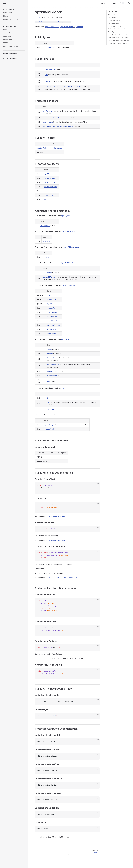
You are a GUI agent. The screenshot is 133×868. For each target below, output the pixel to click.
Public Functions (113, 17)
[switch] (122, 3)
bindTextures (48, 118)
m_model (50, 295)
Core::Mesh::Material (66, 126)
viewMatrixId (51, 334)
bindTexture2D (53, 358)
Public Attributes (113, 23)
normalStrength (49, 195)
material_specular (50, 191)
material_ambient (50, 178)
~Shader (50, 354)
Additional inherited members (118, 29)
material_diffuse (49, 182)
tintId (46, 199)
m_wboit (48, 402)
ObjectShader (45, 226)
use (49, 381)
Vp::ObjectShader (52, 27)
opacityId (47, 257)
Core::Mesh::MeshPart (72, 87)
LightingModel (49, 47)
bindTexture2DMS (54, 365)
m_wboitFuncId (49, 429)
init (47, 75)
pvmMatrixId (51, 329)
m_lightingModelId (50, 174)
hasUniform (51, 371)
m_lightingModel (56, 148)
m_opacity (47, 241)
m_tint (53, 152)
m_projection (51, 299)
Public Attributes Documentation (119, 41)
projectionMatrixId (53, 325)
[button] (14, 9)
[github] (129, 3)
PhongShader (50, 69)
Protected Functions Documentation (119, 38)
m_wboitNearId (52, 312)
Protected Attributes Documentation (119, 43)
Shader (38, 17)
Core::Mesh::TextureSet (62, 118)
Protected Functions (115, 20)
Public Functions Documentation (119, 35)
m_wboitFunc (49, 409)
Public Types (112, 14)
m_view (49, 304)
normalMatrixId (52, 321)
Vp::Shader (79, 27)
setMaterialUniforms (50, 126)
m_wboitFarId (52, 308)
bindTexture (48, 111)
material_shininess (50, 187)
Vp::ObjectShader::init (56, 516)
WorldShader (48, 273)
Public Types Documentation (117, 32)
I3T (5, 3)
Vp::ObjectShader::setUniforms (60, 540)
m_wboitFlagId (49, 425)
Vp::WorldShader (67, 27)
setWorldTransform (50, 277)
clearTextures (48, 122)
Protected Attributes (115, 26)
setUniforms (50, 81)
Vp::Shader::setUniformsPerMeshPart (62, 578)
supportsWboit (53, 376)
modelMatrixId (52, 317)
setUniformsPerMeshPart (54, 87)
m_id (46, 398)
